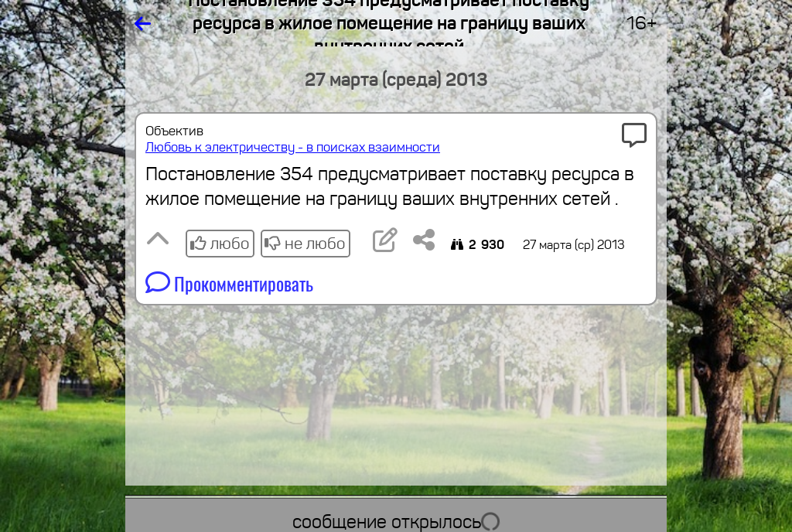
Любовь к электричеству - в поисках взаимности (293, 147)
